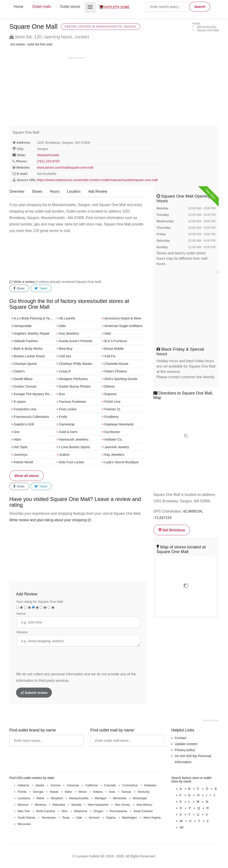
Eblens (110, 386)
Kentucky (144, 792)
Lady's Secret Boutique (122, 462)
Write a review (22, 282)
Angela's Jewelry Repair (32, 333)
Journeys (21, 454)
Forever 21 (113, 409)
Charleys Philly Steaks (76, 364)
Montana (40, 805)
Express (110, 394)
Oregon (98, 811)
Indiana (98, 792)
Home (19, 7)
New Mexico (144, 805)
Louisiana (24, 798)
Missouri (23, 805)
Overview (17, 191)
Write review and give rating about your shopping (50, 520)
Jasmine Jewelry (117, 447)
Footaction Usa (25, 409)
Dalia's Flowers (116, 371)
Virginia (111, 818)
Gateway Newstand (119, 424)
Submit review (34, 693)
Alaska (40, 785)
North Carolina (46, 811)
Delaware (150, 785)
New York (24, 811)
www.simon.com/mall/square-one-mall (65, 167)
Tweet (41, 288)
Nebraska (59, 805)
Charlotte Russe (116, 364)
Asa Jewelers (69, 333)
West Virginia (152, 818)
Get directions (172, 530)
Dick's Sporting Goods (121, 379)
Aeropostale (23, 326)
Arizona (55, 785)
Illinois (83, 792)
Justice (64, 454)
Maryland (57, 798)
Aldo (62, 326)
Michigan (101, 798)
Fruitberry (112, 417)
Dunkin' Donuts (25, 386)
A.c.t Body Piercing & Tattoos (34, 318)
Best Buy (66, 348)
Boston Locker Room (29, 356)
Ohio (64, 811)
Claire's (19, 371)
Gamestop (67, 424)
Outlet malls (42, 7)
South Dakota (26, 818)
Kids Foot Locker (72, 462)
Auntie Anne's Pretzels (76, 341)
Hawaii (54, 792)
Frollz (63, 417)
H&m (17, 439)
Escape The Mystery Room (34, 394)
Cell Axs (65, 356)
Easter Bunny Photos (75, 386)
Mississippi (140, 798)
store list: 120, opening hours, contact (49, 37)
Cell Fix (110, 356)
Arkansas (73, 785)
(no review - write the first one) (31, 44)
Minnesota (120, 798)
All (182, 827)
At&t (108, 333)
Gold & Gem (68, 432)
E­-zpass (20, 401)
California (92, 785)
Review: (22, 632)
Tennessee (49, 818)
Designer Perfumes (73, 379)
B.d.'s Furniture (116, 341)
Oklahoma (80, 811)
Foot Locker (68, 409)
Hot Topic (21, 447)
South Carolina (143, 811)
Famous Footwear (72, 401)
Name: (21, 614)
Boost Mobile (114, 348)
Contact (181, 738)
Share (19, 288)
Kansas (126, 792)
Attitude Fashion (26, 341)
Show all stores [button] (26, 476)
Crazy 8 (65, 371)
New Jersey (122, 805)
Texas (66, 818)
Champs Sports (25, 364)
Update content (186, 744)
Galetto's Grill (24, 424)
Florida (22, 792)
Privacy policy (185, 750)
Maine (40, 798)
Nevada (76, 805)
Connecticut (130, 785)
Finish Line (113, 401)
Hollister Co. (114, 439)
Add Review (98, 191)
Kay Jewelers (114, 454)
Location (74, 191)
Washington (130, 818)
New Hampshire (98, 805)
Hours (55, 191)
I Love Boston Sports (74, 447)
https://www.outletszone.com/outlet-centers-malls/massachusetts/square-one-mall (97, 180)
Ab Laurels (67, 318)
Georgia (38, 792)
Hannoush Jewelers (74, 439)
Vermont (94, 818)
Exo (62, 394)
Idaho (68, 792)
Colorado (110, 785)
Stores (37, 191)
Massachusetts (48, 155)
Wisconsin (24, 824)
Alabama (23, 785)
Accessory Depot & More (123, 318)
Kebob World (23, 462)
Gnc (17, 432)
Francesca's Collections (31, 417)
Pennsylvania (118, 811)
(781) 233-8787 (48, 161)
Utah (79, 818)
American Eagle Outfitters (123, 326)
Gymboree (112, 432)
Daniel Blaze (23, 379)
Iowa (112, 792)
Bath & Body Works (28, 348)
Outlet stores (70, 7)
